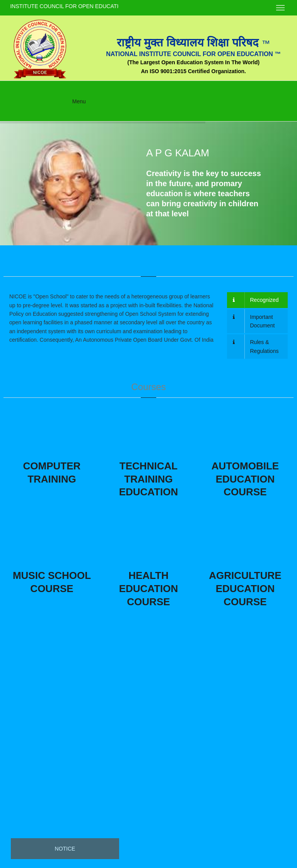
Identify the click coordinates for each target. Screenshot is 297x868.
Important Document (254, 321)
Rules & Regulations (256, 346)
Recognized (256, 300)
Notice (65, 849)
